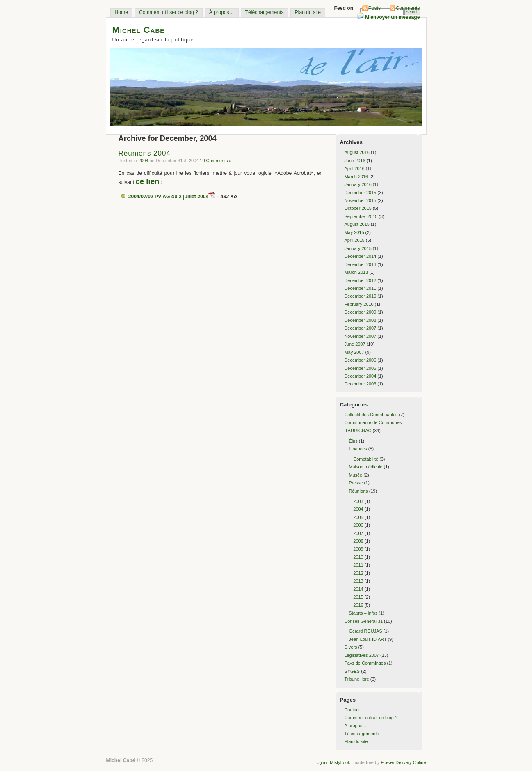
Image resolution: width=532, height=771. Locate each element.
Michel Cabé (139, 30)
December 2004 (360, 376)
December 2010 (360, 296)
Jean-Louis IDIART (368, 639)
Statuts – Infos (363, 613)
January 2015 (358, 248)
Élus (353, 441)
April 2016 (354, 168)
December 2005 (360, 368)
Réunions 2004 (145, 153)
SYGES (352, 671)
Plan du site (308, 12)
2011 (358, 565)
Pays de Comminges (365, 663)
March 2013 (356, 272)
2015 (358, 597)
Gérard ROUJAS (365, 631)
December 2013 (360, 264)
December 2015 (360, 193)
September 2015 (361, 216)
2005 (358, 517)
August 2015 (357, 224)
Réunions (358, 491)
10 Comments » (216, 161)
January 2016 (358, 184)
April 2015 (354, 240)
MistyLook (340, 762)
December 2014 (360, 256)
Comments (408, 8)
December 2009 (360, 312)
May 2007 (354, 352)
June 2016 (355, 161)
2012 (358, 573)
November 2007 (360, 336)
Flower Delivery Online (403, 762)
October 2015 (358, 208)
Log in (320, 762)
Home (121, 12)
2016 (358, 605)
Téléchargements (265, 12)
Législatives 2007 (362, 655)
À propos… (222, 12)
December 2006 (360, 360)
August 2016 (357, 152)
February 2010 (359, 304)
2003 (358, 501)
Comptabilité (366, 459)
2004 (143, 161)
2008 (358, 541)
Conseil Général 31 (363, 621)
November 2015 (360, 200)
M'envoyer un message (389, 17)
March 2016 (356, 177)
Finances (358, 449)
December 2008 (360, 320)
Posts (374, 8)
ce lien (147, 181)
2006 (358, 525)
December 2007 (360, 328)
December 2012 (360, 280)
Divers (350, 647)
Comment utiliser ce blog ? (169, 12)
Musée (355, 475)
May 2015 (354, 232)
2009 (358, 549)
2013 (358, 581)
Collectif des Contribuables (371, 415)
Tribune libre (356, 679)
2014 (358, 589)
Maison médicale (365, 467)
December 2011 (360, 288)
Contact (352, 710)
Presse (356, 483)
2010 (358, 557)
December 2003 (360, 384)
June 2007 (355, 344)
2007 (358, 533)
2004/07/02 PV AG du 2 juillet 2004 (169, 197)
